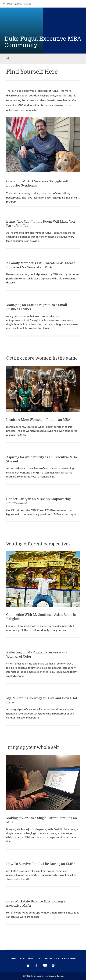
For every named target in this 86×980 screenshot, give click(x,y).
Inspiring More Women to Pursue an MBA (38, 420)
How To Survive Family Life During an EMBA (41, 864)
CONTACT (13, 959)
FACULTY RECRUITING (65, 959)
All (8, 58)
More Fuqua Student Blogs (17, 4)
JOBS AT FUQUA (45, 959)
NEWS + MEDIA (27, 959)
